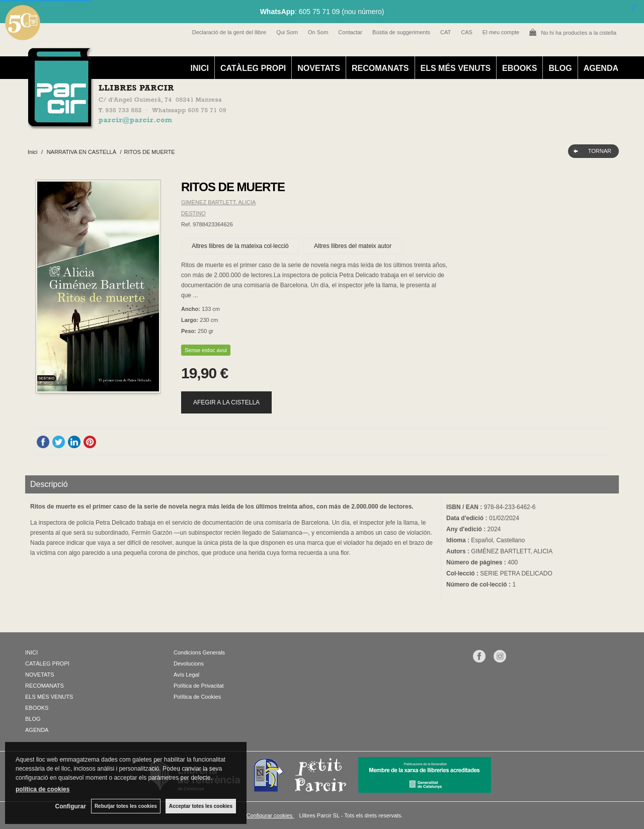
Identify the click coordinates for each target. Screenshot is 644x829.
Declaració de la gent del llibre (229, 32)
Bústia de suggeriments (401, 32)
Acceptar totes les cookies (201, 806)
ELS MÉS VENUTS (456, 68)
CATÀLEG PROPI (253, 68)
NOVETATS (319, 68)
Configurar (71, 806)
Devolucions (189, 664)
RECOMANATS (380, 68)
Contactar (350, 32)
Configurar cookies (270, 815)
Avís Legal (186, 675)
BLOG (560, 68)
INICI (199, 68)
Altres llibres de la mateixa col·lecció (240, 246)
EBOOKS (519, 68)
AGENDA (601, 68)
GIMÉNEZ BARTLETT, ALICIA (218, 202)
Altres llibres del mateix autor (353, 246)
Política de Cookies (197, 697)
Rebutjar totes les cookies (126, 806)
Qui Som (287, 32)
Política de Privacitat (199, 686)
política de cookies (43, 789)
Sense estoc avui (206, 350)
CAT (446, 32)
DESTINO (193, 213)
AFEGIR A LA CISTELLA (226, 402)
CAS (467, 32)
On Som (318, 32)
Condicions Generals (199, 652)
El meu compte (501, 32)
